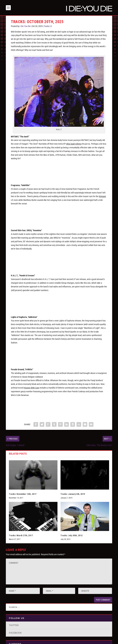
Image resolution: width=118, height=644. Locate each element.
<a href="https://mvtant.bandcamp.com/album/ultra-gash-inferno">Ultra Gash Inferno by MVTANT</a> (59, 170)
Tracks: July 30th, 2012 (72, 535)
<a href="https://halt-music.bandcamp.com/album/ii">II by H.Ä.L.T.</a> (59, 301)
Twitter (14, 625)
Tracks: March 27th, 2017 (21, 535)
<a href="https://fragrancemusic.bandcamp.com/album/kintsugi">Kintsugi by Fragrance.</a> (59, 215)
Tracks (47, 26)
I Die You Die (25, 26)
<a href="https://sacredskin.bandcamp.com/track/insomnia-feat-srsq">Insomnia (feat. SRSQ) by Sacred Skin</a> (59, 260)
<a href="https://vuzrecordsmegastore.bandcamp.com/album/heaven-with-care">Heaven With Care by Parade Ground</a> (59, 406)
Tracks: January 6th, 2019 (73, 494)
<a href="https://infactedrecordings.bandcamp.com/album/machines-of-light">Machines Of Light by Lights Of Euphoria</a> (59, 354)
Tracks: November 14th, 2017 (23, 494)
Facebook (15, 633)
